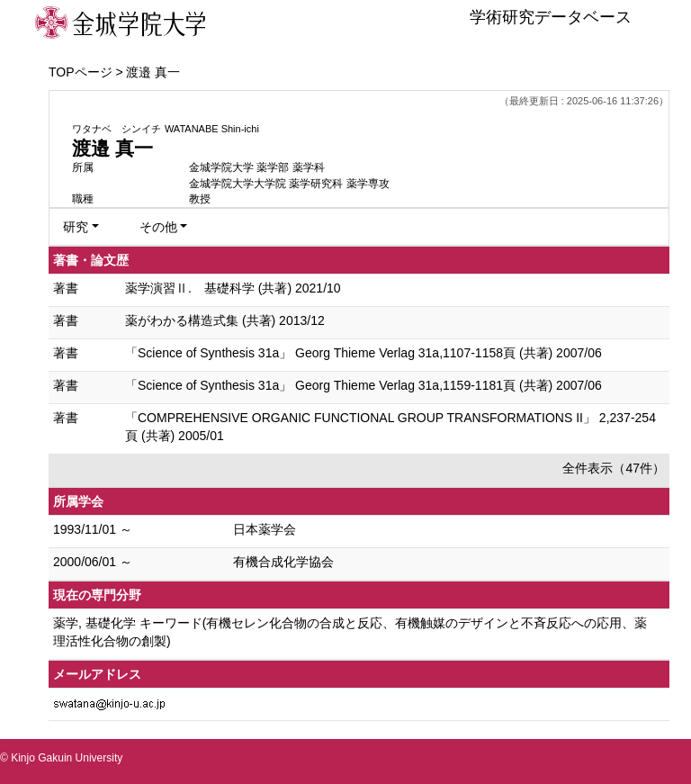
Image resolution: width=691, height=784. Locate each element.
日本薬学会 (265, 529)
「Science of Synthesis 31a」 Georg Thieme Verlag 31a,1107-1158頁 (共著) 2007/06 (363, 353)
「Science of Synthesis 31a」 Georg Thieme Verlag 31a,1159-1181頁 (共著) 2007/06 (363, 385)
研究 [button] (76, 227)
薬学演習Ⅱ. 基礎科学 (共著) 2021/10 (233, 288)
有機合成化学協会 (283, 562)
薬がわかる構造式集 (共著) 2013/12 (225, 320)
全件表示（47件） (614, 468)
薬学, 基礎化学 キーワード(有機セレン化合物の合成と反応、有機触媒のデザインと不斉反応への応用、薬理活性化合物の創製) (350, 632)
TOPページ (81, 72)
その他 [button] (158, 227)
